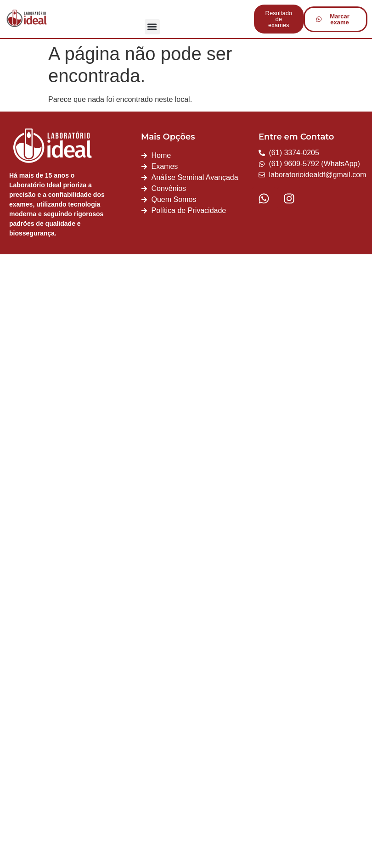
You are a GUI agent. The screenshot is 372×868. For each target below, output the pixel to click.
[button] (152, 27)
